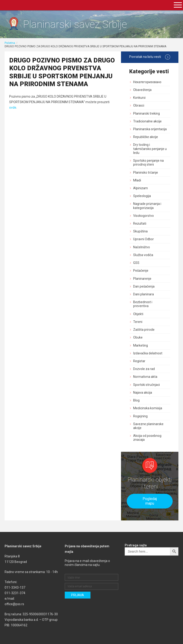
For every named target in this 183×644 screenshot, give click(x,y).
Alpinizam (141, 188)
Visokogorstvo (144, 216)
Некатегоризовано (147, 82)
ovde (13, 107)
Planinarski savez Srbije (75, 24)
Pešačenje (141, 271)
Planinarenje (142, 279)
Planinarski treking (146, 113)
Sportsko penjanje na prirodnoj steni (148, 162)
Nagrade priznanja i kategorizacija (147, 206)
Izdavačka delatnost (148, 353)
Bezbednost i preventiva (143, 304)
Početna (10, 43)
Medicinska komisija (148, 408)
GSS (136, 263)
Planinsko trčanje (146, 172)
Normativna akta (145, 377)
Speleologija (142, 196)
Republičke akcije (146, 137)
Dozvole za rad (144, 369)
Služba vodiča (143, 255)
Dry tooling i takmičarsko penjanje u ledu (150, 149)
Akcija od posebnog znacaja (147, 438)
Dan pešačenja (144, 286)
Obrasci (139, 105)
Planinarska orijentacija (150, 129)
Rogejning (140, 416)
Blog (136, 400)
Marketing (141, 345)
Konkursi (139, 98)
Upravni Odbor (144, 239)
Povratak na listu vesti (150, 57)
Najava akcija (143, 393)
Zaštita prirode (144, 330)
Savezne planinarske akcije (148, 426)
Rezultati (140, 223)
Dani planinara (144, 294)
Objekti (138, 314)
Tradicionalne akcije (147, 121)
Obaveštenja (142, 90)
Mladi (137, 180)
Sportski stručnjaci (146, 385)
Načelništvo (142, 247)
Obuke (138, 337)
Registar (139, 361)
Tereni (138, 322)
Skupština (140, 231)
